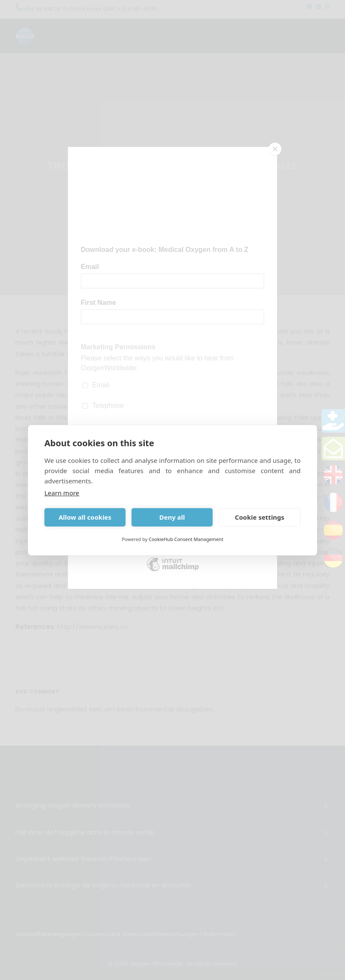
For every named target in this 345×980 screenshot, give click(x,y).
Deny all (172, 517)
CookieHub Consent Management (186, 539)
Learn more (62, 493)
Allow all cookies (85, 517)
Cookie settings (260, 517)
